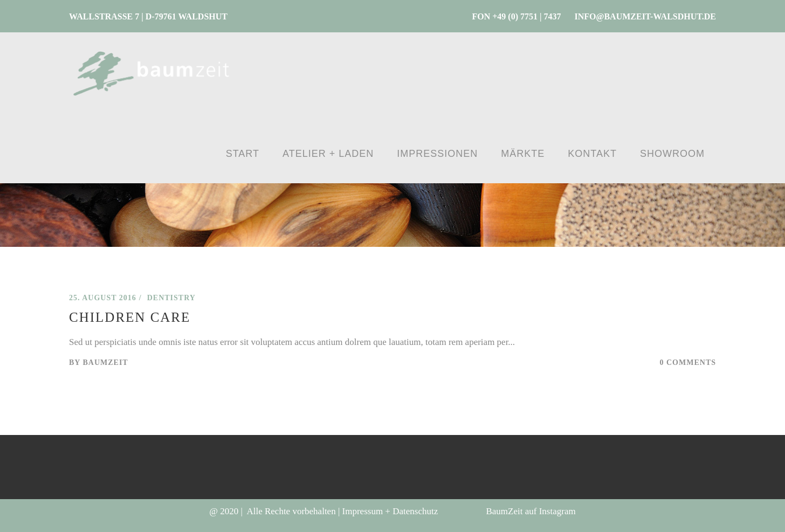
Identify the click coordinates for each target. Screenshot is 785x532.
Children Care (130, 317)
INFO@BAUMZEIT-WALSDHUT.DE (645, 16)
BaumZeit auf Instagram (531, 511)
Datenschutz (415, 511)
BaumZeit (105, 362)
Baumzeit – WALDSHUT (118, 276)
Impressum (363, 511)
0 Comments (688, 362)
